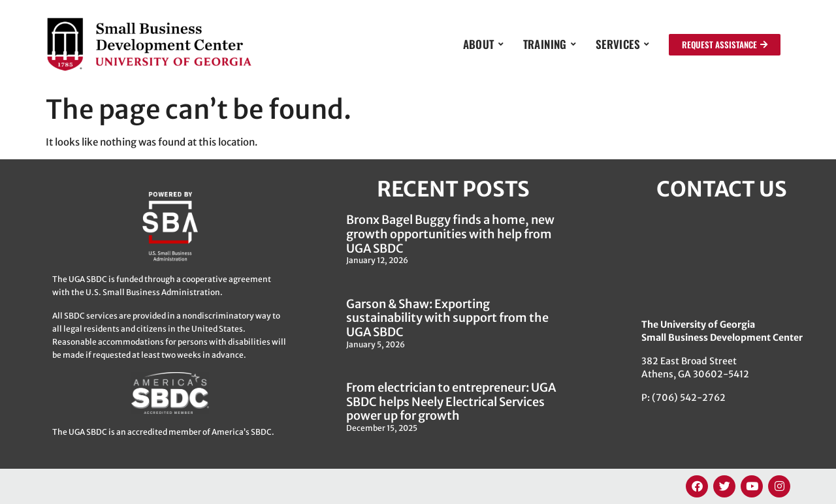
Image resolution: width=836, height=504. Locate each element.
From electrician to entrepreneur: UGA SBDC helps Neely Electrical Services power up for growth (451, 402)
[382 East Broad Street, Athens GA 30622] (722, 259)
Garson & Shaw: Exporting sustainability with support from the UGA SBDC (447, 318)
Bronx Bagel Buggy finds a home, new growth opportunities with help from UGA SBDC (450, 234)
